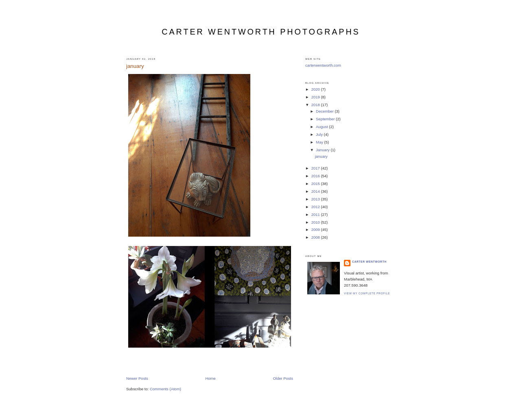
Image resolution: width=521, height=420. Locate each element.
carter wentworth (369, 262)
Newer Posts (137, 378)
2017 (316, 168)
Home (210, 378)
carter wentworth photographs (261, 32)
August (322, 127)
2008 (316, 237)
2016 (316, 176)
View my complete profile (367, 293)
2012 (316, 207)
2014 (316, 191)
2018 (316, 105)
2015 (316, 184)
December (325, 111)
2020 (316, 89)
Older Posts (283, 378)
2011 (316, 214)
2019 (316, 97)
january (135, 66)
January (323, 150)
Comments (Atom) (165, 389)
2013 (316, 199)
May (320, 142)
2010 (316, 222)
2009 (316, 230)
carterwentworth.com (323, 65)
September (326, 119)
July (320, 134)
